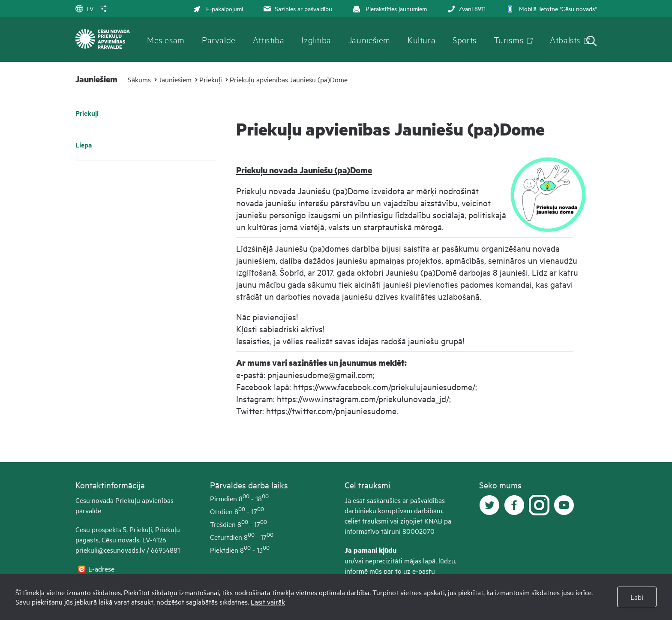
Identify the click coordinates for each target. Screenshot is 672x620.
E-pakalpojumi (218, 8)
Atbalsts (565, 39)
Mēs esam (166, 39)
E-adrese (102, 569)
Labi (637, 597)
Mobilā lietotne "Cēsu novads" (550, 8)
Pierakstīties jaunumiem (389, 8)
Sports (465, 39)
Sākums (139, 79)
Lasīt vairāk (268, 602)
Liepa (84, 145)
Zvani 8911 (466, 8)
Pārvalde (219, 39)
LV (84, 8)
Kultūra (421, 39)
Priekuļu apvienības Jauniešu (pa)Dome (289, 79)
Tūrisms (508, 39)
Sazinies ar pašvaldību (297, 8)
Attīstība (269, 39)
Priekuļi (211, 79)
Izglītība (316, 39)
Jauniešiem (369, 39)
